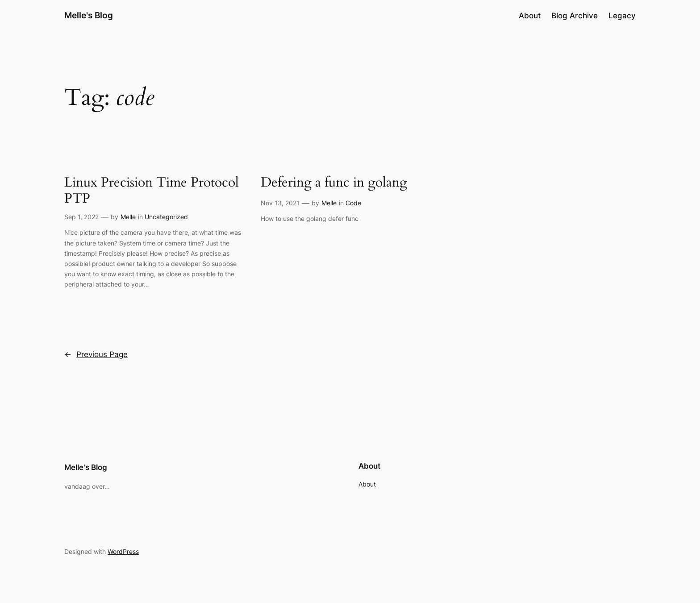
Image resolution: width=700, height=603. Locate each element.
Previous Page (96, 354)
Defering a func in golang (334, 183)
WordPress (123, 551)
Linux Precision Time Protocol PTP (152, 191)
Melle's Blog (89, 15)
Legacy (622, 16)
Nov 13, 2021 (280, 203)
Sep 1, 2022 (81, 217)
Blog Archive (575, 16)
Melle (128, 217)
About (530, 16)
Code (353, 203)
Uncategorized (166, 217)
